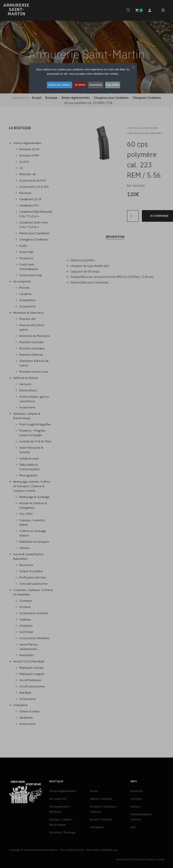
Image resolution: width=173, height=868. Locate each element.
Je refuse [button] (79, 85)
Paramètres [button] (98, 85)
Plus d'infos (117, 85)
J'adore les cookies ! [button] (56, 85)
